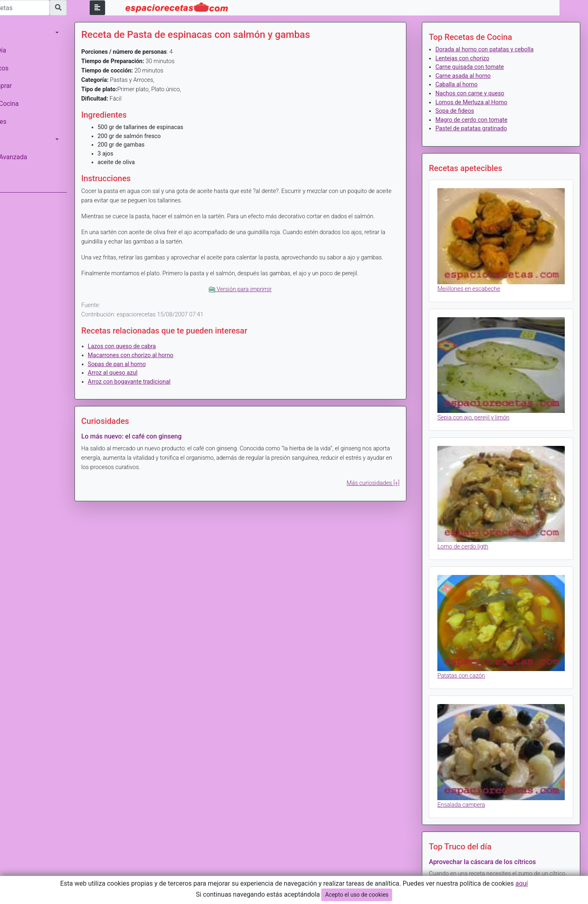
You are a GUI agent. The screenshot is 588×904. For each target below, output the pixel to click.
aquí (522, 883)
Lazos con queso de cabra (157, 356)
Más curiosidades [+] (385, 493)
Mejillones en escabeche (480, 280)
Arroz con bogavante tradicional (164, 391)
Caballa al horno (468, 84)
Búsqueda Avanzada (33, 157)
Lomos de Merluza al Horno (483, 102)
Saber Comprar (26, 86)
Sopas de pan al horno (152, 374)
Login (12, 175)
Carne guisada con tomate (481, 67)
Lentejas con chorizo (474, 58)
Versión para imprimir (264, 299)
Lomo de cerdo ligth (475, 520)
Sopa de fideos (466, 111)
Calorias (16, 139)
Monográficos (24, 68)
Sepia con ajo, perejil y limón (485, 400)
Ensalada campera (473, 760)
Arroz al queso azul (148, 382)
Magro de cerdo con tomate (483, 120)
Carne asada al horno (475, 76)
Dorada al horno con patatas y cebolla (496, 49)
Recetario (18, 32)
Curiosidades (23, 122)
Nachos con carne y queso (482, 93)
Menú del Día (23, 50)
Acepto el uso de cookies (357, 895)
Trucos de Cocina (29, 104)
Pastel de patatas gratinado (483, 128)
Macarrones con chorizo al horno (166, 365)
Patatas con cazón (473, 640)
